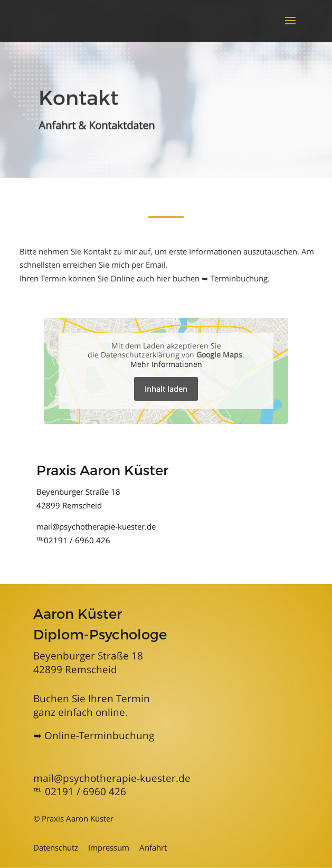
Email (156, 265)
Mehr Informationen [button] (166, 364)
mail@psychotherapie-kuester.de (96, 526)
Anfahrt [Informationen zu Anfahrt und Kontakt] (153, 847)
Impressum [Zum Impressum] (109, 847)
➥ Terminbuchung (235, 278)
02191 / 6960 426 (77, 540)
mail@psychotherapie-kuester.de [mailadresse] (112, 778)
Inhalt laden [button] (166, 389)
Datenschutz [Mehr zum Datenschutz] (56, 847)
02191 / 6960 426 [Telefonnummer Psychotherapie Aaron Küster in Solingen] (86, 791)
